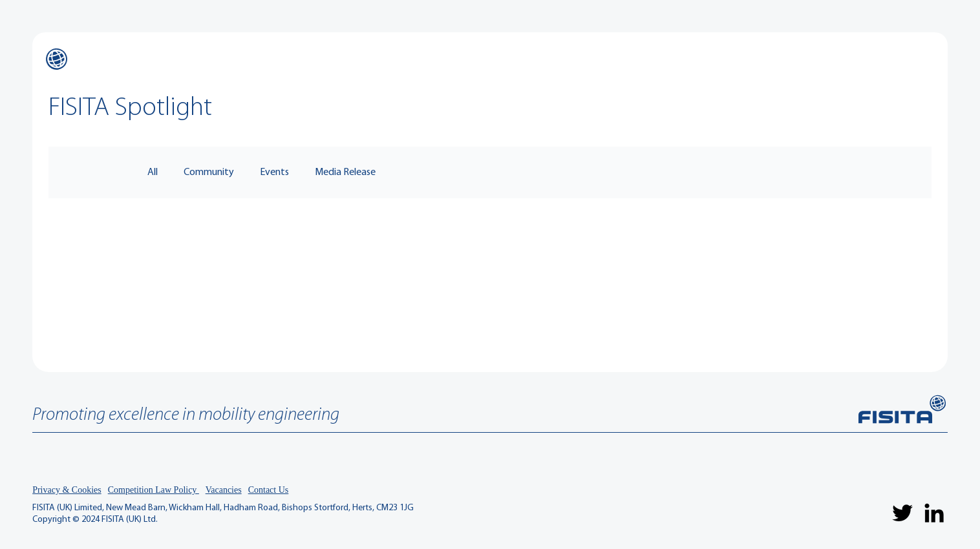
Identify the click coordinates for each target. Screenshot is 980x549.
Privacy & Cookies (67, 490)
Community (209, 172)
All (153, 172)
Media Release (345, 172)
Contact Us (269, 490)
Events (274, 172)
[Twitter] (902, 513)
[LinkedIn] (934, 513)
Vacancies (224, 490)
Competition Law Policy (154, 490)
